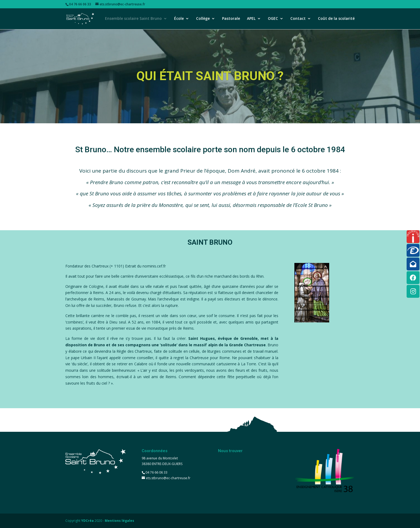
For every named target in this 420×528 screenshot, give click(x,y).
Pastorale (231, 19)
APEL (251, 19)
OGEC (273, 19)
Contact (298, 19)
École (179, 19)
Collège (203, 19)
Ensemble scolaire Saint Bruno (133, 19)
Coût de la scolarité (336, 19)
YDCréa (87, 521)
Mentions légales (119, 521)
